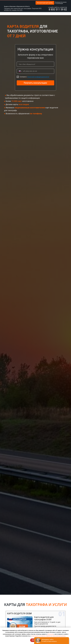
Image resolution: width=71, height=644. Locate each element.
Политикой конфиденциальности (38, 77)
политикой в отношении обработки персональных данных (49, 636)
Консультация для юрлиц (45, 3)
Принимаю (51, 634)
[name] (35, 64)
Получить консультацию (35, 83)
